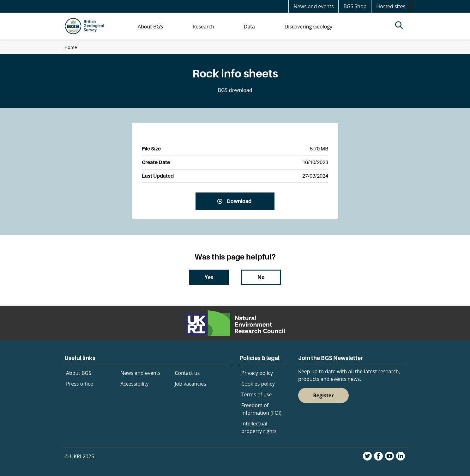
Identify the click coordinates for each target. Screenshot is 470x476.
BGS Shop (355, 6)
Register (323, 395)
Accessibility (134, 384)
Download (239, 201)
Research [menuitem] (203, 27)
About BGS (79, 373)
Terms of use (257, 394)
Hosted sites (391, 6)
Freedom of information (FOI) (261, 409)
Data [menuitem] (249, 27)
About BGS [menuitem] (150, 27)
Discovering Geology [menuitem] (308, 27)
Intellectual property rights (259, 427)
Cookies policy (258, 384)
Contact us (187, 373)
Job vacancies (190, 384)
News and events (313, 6)
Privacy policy (257, 373)
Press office (80, 384)
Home (71, 47)
